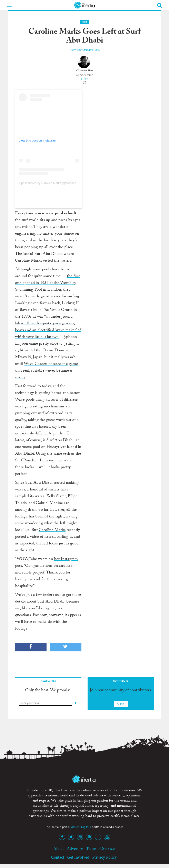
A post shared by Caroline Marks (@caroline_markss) (53, 183)
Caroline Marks (52, 530)
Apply (121, 704)
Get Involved (78, 857)
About (58, 848)
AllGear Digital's (81, 827)
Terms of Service (100, 848)
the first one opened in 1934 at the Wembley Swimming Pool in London (48, 283)
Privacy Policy (105, 857)
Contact (58, 857)
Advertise (75, 848)
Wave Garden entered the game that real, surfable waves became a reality (47, 371)
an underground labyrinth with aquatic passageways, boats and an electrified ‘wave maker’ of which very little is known (48, 327)
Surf (85, 22)
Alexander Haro (84, 71)
